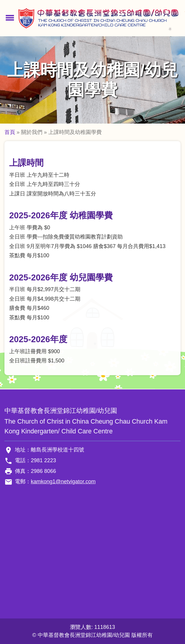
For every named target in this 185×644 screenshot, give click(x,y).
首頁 (10, 132)
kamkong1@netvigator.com (63, 482)
